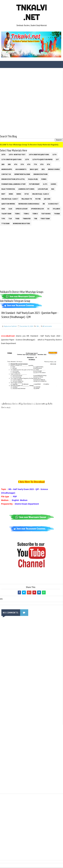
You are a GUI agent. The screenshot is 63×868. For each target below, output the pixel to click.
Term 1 (17, 214)
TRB (35, 219)
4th (16, 164)
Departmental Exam (22, 174)
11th (54, 155)
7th (35, 164)
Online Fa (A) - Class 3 (40, 194)
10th (3, 155)
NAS (53, 189)
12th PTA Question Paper (42, 159)
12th (27, 159)
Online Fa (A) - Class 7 (10, 199)
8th (42, 164)
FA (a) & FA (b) (33, 179)
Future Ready (34, 184)
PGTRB (38, 199)
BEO (43, 169)
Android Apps (7, 169)
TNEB (17, 219)
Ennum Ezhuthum (41, 174)
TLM (10, 219)
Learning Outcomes (26, 189)
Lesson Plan (43, 189)
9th (48, 164)
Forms (44, 179)
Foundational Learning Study (13, 184)
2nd (3, 164)
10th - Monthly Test (17, 155)
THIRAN (57, 214)
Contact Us (6, 174)
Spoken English (37, 209)
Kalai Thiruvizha (8, 189)
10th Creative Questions (39, 155)
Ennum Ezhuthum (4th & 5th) (13, 179)
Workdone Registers (22, 224)
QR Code (47, 199)
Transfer (27, 219)
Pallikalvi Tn (27, 199)
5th (22, 164)
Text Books (46, 214)
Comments (47, 327)
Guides (53, 184)
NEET (3, 194)
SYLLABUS (56, 209)
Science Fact (53, 204)
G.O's (45, 184)
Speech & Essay (22, 209)
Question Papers (8, 204)
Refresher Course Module (29, 204)
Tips (3, 219)
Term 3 (35, 214)
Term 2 (26, 214)
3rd (9, 164)
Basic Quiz (34, 169)
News (11, 194)
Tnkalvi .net (31, 12)
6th (29, 164)
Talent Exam (6, 214)
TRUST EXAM (45, 219)
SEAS (3, 209)
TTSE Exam (5, 224)
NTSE (27, 194)
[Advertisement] (31, 103)
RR (44, 204)
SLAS (10, 209)
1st (57, 159)
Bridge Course (54, 169)
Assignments (21, 169)
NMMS (19, 194)
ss (48, 209)
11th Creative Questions (11, 159)
